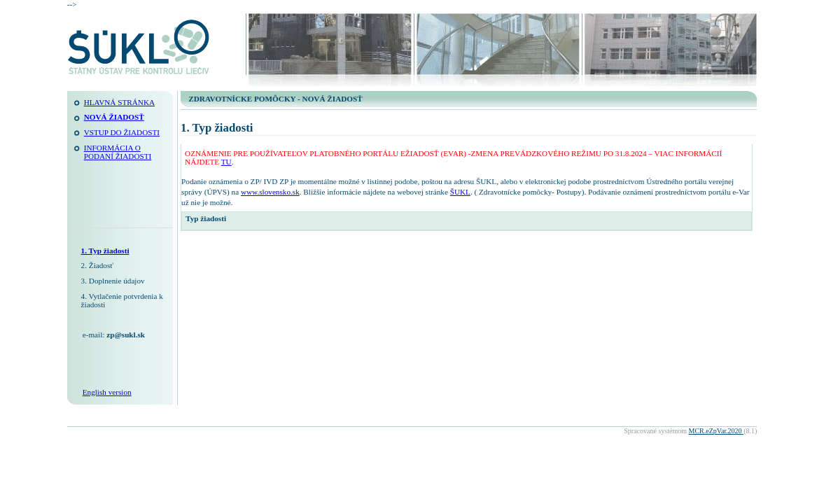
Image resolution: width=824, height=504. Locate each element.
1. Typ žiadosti (105, 251)
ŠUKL (460, 192)
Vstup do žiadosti (122, 132)
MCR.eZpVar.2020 (717, 431)
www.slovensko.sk (270, 192)
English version (107, 392)
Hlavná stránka (119, 102)
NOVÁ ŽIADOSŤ (114, 117)
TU (226, 162)
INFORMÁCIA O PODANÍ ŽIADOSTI (118, 152)
